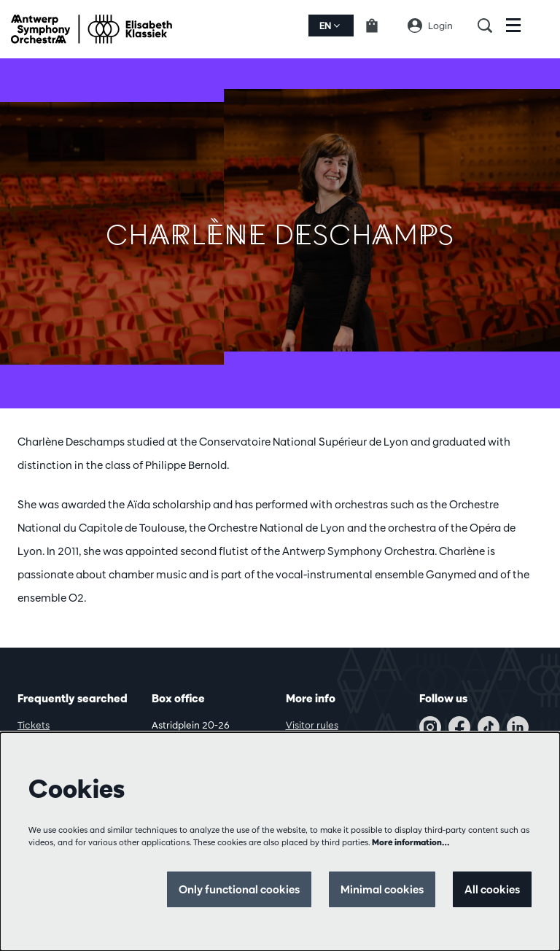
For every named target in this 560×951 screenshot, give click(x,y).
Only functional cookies (239, 889)
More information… (411, 842)
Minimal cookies (382, 889)
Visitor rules (312, 725)
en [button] (330, 26)
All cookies (492, 889)
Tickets (34, 725)
